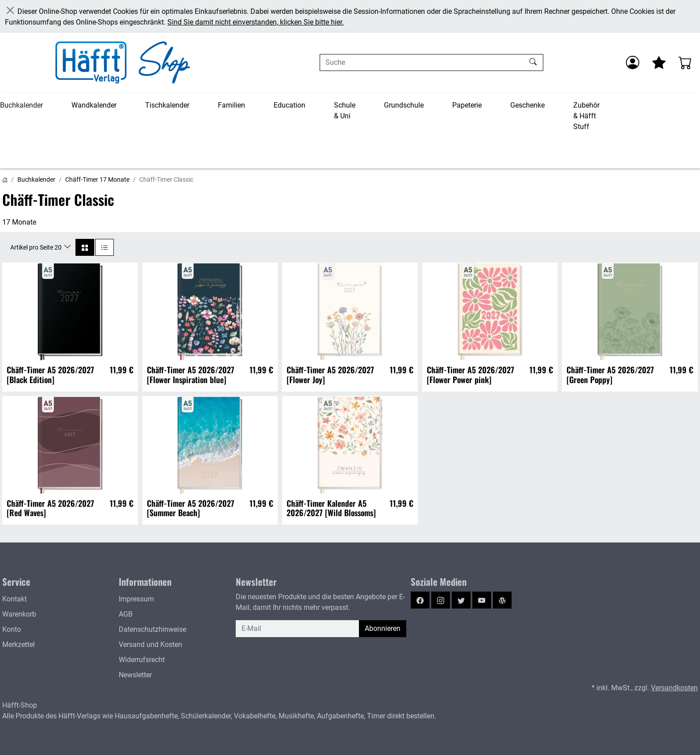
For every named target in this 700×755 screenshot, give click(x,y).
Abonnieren (383, 628)
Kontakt (15, 599)
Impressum (136, 599)
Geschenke (527, 105)
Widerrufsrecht (142, 660)
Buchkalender (21, 105)
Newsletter (135, 675)
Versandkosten (674, 688)
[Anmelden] (633, 63)
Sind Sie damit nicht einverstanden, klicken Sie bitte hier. (256, 22)
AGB (126, 614)
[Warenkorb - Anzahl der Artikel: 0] (685, 63)
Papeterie (467, 105)
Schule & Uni (345, 111)
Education (290, 105)
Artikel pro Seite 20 (37, 247)
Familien (231, 105)
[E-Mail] (298, 629)
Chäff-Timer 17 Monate (97, 179)
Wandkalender (94, 105)
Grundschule (404, 105)
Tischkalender (167, 105)
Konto (12, 629)
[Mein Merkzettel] (659, 63)
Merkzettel (19, 644)
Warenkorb (19, 614)
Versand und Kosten (150, 644)
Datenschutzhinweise (152, 629)
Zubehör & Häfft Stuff (586, 116)
